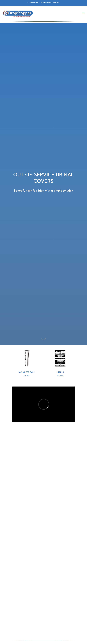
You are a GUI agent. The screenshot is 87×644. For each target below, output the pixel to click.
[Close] (85, 2)
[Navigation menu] (83, 13)
